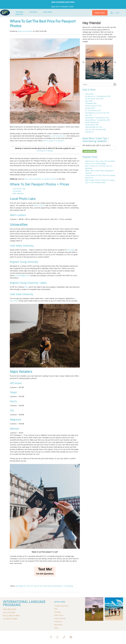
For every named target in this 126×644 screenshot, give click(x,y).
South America (92, 122)
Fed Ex (13, 401)
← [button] (83, 62)
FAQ (56, 609)
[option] (99, 62)
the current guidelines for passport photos (41, 179)
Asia (89, 101)
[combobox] (98, 84)
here (26, 287)
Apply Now (100, 13)
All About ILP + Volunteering (98, 96)
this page (70, 250)
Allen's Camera (39, 205)
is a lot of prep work (58, 136)
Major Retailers (18, 193)
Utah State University (22, 294)
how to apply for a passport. (54, 141)
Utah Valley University (22, 246)
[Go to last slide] (88, 610)
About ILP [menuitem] (19, 14)
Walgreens (16, 420)
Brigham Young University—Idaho (28, 283)
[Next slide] (120, 610)
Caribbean (91, 103)
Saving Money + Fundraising (62, 586)
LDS (88, 115)
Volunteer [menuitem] (20, 12)
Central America (93, 106)
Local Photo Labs (19, 189)
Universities (17, 191)
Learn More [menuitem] (48, 12)
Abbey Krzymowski (25, 31)
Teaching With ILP (94, 127)
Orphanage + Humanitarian (97, 118)
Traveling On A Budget (45, 151)
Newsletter (58, 625)
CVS (12, 411)
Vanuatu (89, 132)
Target (13, 392)
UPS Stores (16, 383)
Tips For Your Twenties (95, 129)
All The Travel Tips (44, 586)
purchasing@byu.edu (22, 275)
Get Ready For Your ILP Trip (26, 586)
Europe (90, 108)
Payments (58, 622)
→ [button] (115, 62)
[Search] (115, 84)
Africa (89, 94)
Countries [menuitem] (33, 12)
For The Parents (93, 110)
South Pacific (92, 125)
